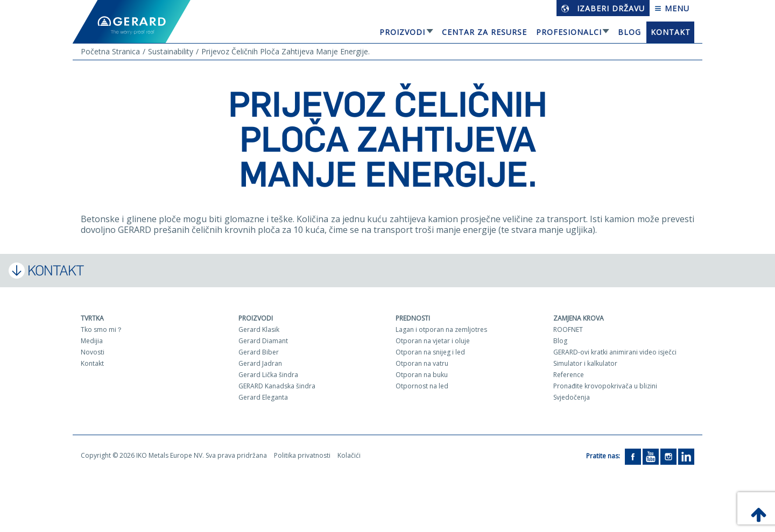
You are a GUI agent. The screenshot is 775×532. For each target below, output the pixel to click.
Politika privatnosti (302, 455)
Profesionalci (569, 32)
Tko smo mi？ (102, 329)
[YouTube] (651, 456)
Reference (569, 375)
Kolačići (349, 455)
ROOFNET (568, 329)
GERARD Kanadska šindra (277, 386)
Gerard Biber (259, 352)
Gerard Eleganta (263, 397)
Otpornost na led (422, 386)
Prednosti (413, 318)
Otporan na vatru (422, 363)
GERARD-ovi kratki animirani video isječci (615, 352)
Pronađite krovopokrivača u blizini (605, 386)
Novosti (93, 352)
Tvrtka (92, 318)
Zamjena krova (579, 318)
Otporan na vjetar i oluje (433, 341)
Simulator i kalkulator (585, 363)
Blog (629, 32)
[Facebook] (633, 456)
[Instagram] (668, 456)
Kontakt (671, 32)
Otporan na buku (422, 375)
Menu (672, 8)
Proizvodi (402, 32)
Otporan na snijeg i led (430, 352)
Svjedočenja (572, 397)
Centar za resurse (484, 32)
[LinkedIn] (686, 456)
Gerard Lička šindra (268, 375)
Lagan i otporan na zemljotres (441, 329)
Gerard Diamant (263, 341)
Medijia (92, 341)
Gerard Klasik (259, 329)
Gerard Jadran (260, 363)
